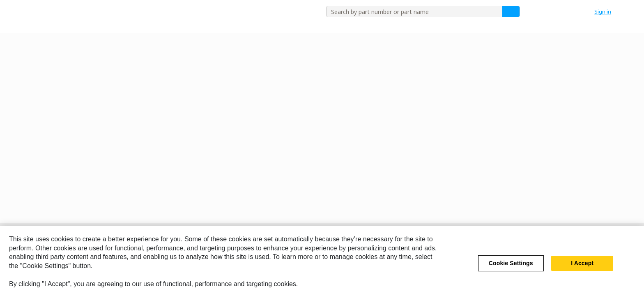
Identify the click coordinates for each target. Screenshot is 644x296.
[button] (607, 12)
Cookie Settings (511, 269)
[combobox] (411, 12)
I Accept (582, 269)
